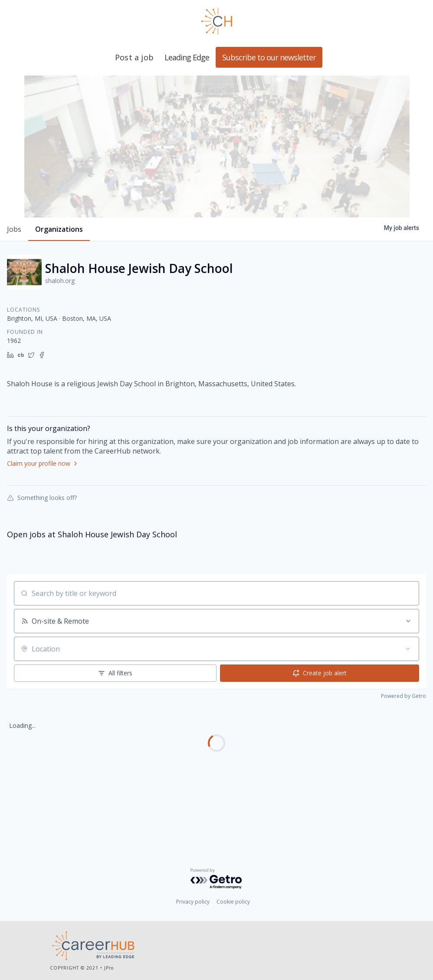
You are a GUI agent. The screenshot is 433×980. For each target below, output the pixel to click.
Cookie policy (233, 903)
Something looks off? (42, 546)
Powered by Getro (403, 745)
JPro (109, 969)
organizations (59, 278)
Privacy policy (193, 903)
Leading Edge (216, 21)
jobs (14, 278)
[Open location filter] (408, 697)
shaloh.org (60, 329)
